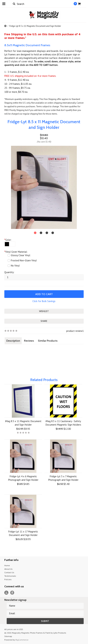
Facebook (12, 593)
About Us (8, 569)
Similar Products (48, 341)
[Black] (7, 244)
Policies (8, 579)
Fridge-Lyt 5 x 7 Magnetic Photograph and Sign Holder (63, 478)
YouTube (6, 593)
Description (13, 341)
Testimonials (10, 576)
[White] (13, 244)
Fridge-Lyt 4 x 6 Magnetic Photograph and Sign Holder (23, 478)
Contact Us (9, 572)
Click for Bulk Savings (44, 301)
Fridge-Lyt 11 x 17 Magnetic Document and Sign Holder (23, 533)
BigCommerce (22, 640)
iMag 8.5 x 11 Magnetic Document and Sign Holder (23, 423)
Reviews (29, 341)
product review (74, 331)
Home (7, 565)
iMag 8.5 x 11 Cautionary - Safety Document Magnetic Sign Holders (63, 423)
